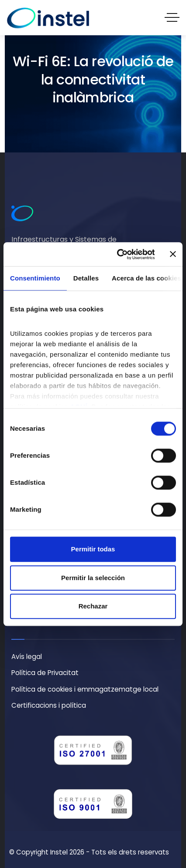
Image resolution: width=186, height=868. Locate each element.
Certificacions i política (49, 705)
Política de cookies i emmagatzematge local (85, 689)
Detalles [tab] (86, 278)
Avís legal (27, 657)
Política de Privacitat (45, 673)
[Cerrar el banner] (173, 254)
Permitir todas (93, 549)
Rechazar (93, 606)
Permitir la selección (93, 578)
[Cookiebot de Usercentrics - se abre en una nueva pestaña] (117, 254)
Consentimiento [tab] (35, 278)
